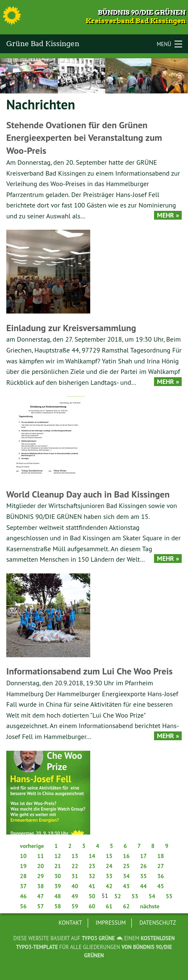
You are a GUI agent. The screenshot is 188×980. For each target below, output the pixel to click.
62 (126, 906)
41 (92, 886)
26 (144, 866)
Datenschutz (158, 923)
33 (109, 876)
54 (152, 896)
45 (161, 886)
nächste (150, 906)
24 (109, 866)
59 (75, 906)
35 (144, 876)
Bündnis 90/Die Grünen (142, 12)
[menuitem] (70, 923)
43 (126, 886)
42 (109, 886)
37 (23, 886)
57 (40, 906)
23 (92, 866)
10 (23, 856)
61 (109, 906)
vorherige (32, 846)
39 (57, 886)
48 (57, 896)
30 (57, 876)
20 (40, 866)
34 (126, 876)
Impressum (111, 923)
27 (161, 866)
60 (92, 906)
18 (161, 856)
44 (144, 886)
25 (126, 866)
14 (92, 856)
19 (23, 866)
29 (40, 876)
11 (40, 856)
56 (23, 906)
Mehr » (168, 215)
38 (40, 886)
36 (161, 876)
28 (23, 876)
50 (92, 896)
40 (75, 886)
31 (75, 876)
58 (57, 906)
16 (126, 856)
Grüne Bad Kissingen (43, 44)
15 (109, 856)
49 (75, 896)
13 (75, 856)
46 (23, 896)
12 (57, 856)
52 (117, 896)
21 (57, 866)
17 (144, 856)
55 (169, 896)
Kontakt (70, 923)
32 (92, 876)
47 (40, 896)
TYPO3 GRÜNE (98, 938)
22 (75, 866)
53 (135, 896)
